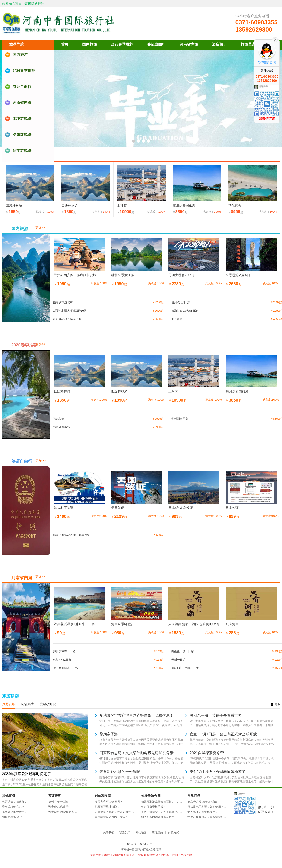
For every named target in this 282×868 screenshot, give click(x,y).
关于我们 (109, 833)
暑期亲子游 (109, 734)
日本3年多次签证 (181, 508)
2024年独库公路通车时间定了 (27, 774)
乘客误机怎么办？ (13, 807)
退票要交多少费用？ (15, 812)
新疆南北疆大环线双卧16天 (70, 311)
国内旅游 (20, 55)
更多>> (41, 228)
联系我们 (125, 833)
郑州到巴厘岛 (180, 419)
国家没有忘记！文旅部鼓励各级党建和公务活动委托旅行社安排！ (139, 753)
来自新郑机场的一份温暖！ (122, 772)
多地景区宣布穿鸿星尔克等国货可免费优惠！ (136, 715)
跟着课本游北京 (63, 302)
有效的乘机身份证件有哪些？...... (162, 812)
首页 (65, 44)
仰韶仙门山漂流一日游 (185, 668)
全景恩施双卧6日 (238, 275)
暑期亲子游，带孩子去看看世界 (216, 715)
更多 (277, 704)
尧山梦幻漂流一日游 (66, 668)
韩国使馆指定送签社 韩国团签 (71, 535)
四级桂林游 (14, 206)
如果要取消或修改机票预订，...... (162, 802)
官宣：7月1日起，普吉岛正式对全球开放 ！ (226, 734)
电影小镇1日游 (62, 660)
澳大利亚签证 (64, 508)
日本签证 (232, 508)
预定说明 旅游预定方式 (63, 812)
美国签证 (118, 508)
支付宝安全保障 (58, 802)
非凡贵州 (177, 319)
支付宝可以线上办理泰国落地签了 (218, 772)
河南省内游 (22, 103)
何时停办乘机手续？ (154, 807)
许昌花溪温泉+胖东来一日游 (74, 624)
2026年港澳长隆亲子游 (67, 319)
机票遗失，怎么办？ (15, 802)
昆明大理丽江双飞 (181, 275)
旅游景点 (248, 44)
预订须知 (157, 833)
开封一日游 (178, 660)
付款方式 (174, 833)
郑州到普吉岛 (61, 427)
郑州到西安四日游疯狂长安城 (75, 275)
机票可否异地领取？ (107, 807)
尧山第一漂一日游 (183, 651)
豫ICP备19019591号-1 (141, 844)
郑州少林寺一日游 (64, 651)
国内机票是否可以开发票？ (111, 817)
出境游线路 (22, 119)
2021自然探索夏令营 (207, 753)
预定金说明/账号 (59, 807)
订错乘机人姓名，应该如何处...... (115, 812)
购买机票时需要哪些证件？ (158, 817)
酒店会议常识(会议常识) (202, 802)
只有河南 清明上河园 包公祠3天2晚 (194, 624)
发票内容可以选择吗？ (109, 802)
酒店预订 (219, 44)
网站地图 (141, 833)
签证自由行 (22, 87)
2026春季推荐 (24, 71)
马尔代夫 (235, 206)
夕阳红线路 (22, 135)
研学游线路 (22, 150)
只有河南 (232, 624)
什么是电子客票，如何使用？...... (208, 807)
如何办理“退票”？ (13, 817)
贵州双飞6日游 (181, 302)
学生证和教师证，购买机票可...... (208, 817)
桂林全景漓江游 (123, 275)
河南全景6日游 (122, 624)
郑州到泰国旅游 (184, 206)
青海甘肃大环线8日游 (185, 311)
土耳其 (122, 206)
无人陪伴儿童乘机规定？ (203, 812)
